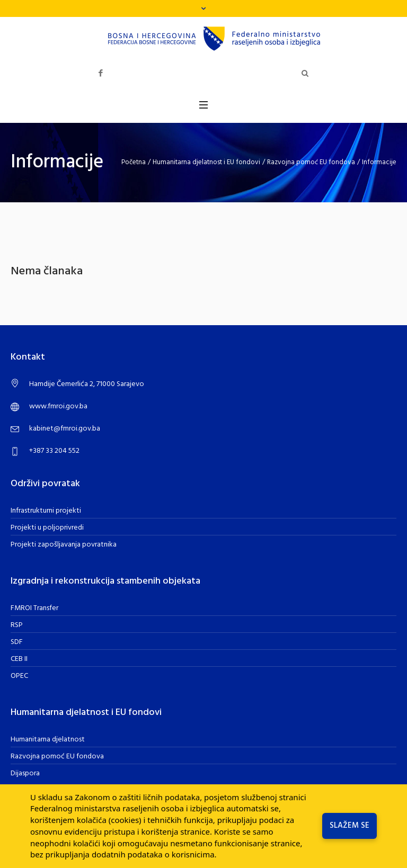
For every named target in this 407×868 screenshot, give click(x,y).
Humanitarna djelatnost (48, 740)
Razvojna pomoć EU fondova (311, 162)
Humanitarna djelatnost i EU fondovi (206, 162)
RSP (17, 625)
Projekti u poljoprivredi (47, 528)
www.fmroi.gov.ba (58, 406)
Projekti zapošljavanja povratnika (64, 545)
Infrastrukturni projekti (46, 511)
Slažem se (350, 826)
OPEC (19, 676)
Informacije (379, 162)
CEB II (19, 659)
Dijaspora (25, 773)
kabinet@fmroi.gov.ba (65, 429)
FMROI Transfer (34, 608)
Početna (134, 162)
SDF (17, 642)
